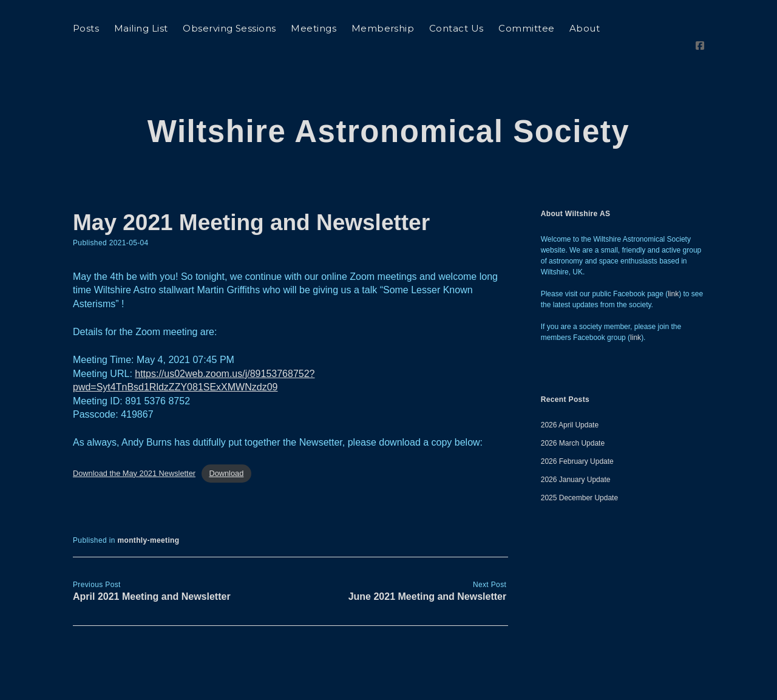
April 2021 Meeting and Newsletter (152, 562)
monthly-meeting (148, 506)
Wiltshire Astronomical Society (389, 97)
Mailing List (141, 28)
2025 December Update (579, 463)
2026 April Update (570, 390)
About (585, 28)
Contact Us (456, 28)
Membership (383, 28)
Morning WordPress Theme (350, 687)
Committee (526, 28)
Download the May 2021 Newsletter (134, 439)
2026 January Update (576, 445)
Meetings (314, 28)
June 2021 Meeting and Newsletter (428, 562)
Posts (86, 28)
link (673, 259)
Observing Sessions (229, 28)
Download (226, 439)
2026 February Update (577, 427)
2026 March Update (573, 409)
